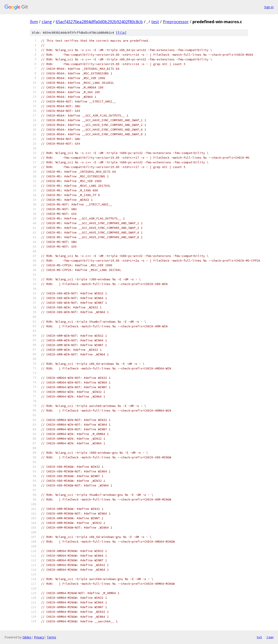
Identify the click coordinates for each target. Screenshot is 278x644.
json (270, 637)
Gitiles (27, 637)
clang (47, 22)
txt (259, 637)
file (121, 33)
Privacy (39, 637)
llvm (34, 22)
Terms (51, 637)
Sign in (269, 7)
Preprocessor (176, 22)
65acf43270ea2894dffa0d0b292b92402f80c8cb (99, 22)
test (155, 22)
